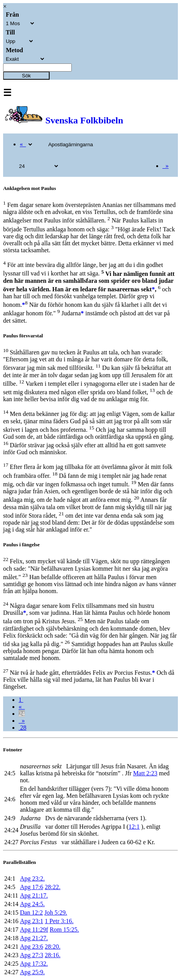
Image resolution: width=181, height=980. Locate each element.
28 (22, 728)
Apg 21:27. (34, 938)
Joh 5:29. (56, 912)
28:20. (52, 947)
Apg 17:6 (31, 887)
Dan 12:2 (31, 912)
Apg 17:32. (34, 964)
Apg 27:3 (31, 955)
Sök (27, 76)
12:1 (134, 827)
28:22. (52, 887)
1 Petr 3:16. (59, 921)
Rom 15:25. (64, 930)
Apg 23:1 (31, 921)
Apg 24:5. (32, 904)
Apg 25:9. (32, 972)
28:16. (52, 955)
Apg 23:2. (32, 878)
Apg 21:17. (34, 895)
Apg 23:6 (31, 947)
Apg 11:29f (34, 930)
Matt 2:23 (145, 773)
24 (22, 714)
